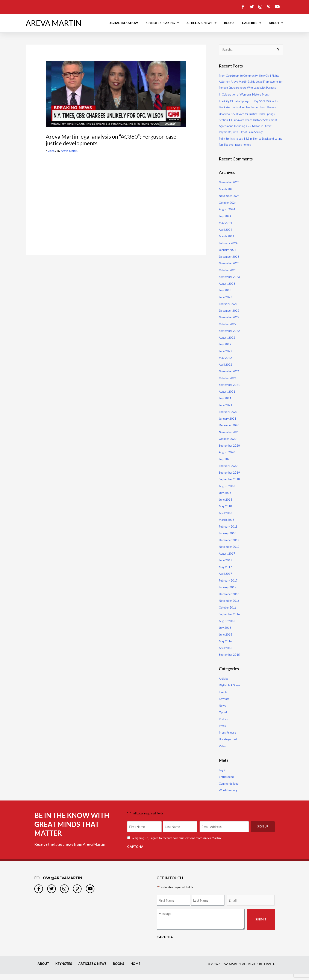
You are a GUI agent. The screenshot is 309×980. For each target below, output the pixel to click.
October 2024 (228, 209)
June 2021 (226, 411)
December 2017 (230, 546)
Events (223, 698)
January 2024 (228, 256)
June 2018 (226, 506)
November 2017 (230, 553)
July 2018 (225, 499)
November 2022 (230, 323)
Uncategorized (229, 746)
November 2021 (230, 377)
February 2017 (229, 587)
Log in (223, 776)
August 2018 (227, 492)
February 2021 (229, 418)
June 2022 (226, 357)
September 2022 (230, 337)
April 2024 (226, 236)
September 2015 (230, 661)
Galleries (252, 23)
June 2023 (226, 303)
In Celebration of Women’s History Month (247, 101)
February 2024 (229, 249)
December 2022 (230, 317)
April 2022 (226, 371)
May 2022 (226, 364)
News (223, 712)
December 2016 (230, 600)
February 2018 (229, 533)
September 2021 (230, 391)
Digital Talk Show (123, 23)
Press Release (228, 739)
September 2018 (230, 485)
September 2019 (230, 479)
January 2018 (228, 539)
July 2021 (225, 404)
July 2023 (225, 296)
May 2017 (226, 573)
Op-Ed (223, 719)
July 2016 (225, 634)
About (276, 23)
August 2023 (227, 290)
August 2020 (227, 458)
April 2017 (226, 580)
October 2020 (228, 445)
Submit (261, 925)
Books (229, 23)
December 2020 (230, 431)
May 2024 (226, 229)
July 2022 (225, 350)
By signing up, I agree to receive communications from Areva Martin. (177, 844)
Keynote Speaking (162, 23)
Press (223, 732)
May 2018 (226, 512)
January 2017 (228, 593)
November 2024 (230, 202)
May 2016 (226, 647)
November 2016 (230, 607)
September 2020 (230, 452)
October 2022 (228, 330)
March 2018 (227, 526)
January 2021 (228, 425)
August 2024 (227, 215)
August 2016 (227, 627)
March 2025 (227, 195)
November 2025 (230, 188)
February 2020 (229, 472)
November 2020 (230, 438)
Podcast (224, 725)
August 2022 (227, 344)
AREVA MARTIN (54, 23)
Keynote (224, 705)
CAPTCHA (135, 853)
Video (51, 151)
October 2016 (228, 614)
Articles (224, 685)
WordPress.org (229, 796)
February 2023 (229, 310)
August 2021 (227, 398)
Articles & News (201, 23)
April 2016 (226, 654)
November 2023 (230, 269)
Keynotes (65, 970)
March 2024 (227, 242)
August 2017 (227, 560)
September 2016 (230, 620)
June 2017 (226, 566)
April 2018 (226, 519)
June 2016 (226, 641)
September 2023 (230, 283)
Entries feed (227, 783)
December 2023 (230, 263)
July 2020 (225, 465)
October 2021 (228, 384)
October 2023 (228, 276)
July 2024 (225, 222)
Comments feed (229, 790)
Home (140, 970)
